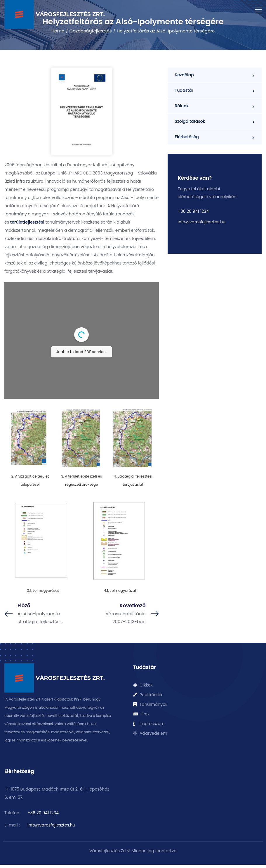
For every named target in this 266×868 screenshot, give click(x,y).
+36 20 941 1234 (193, 211)
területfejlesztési (27, 222)
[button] (259, 11)
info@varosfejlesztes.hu (202, 222)
